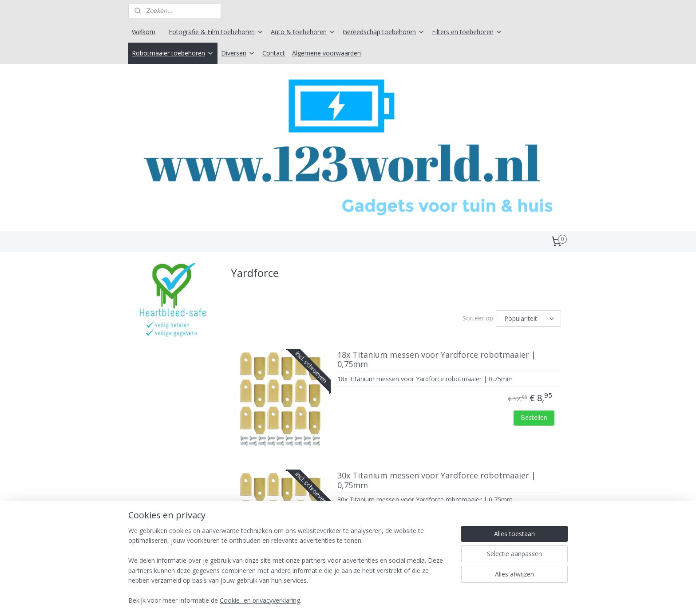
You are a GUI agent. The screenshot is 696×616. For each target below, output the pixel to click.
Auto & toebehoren (303, 32)
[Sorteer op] (529, 320)
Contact (274, 53)
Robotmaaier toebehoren (173, 53)
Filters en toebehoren (467, 32)
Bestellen (534, 419)
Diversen (238, 53)
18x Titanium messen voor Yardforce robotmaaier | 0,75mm (437, 362)
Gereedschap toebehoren (384, 32)
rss (337, 600)
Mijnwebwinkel (449, 600)
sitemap (318, 600)
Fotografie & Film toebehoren (216, 32)
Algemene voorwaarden (326, 53)
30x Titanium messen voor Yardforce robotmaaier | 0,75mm (437, 482)
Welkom (144, 32)
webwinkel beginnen (371, 600)
